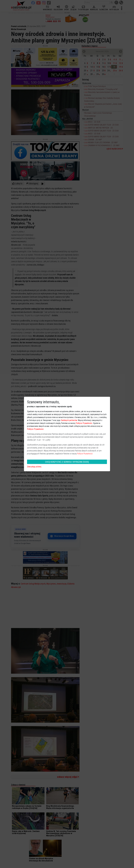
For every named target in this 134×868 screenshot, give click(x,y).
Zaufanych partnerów (69, 420)
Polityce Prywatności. (85, 454)
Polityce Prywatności (84, 423)
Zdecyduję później (34, 467)
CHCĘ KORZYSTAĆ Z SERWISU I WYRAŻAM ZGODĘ (67, 462)
